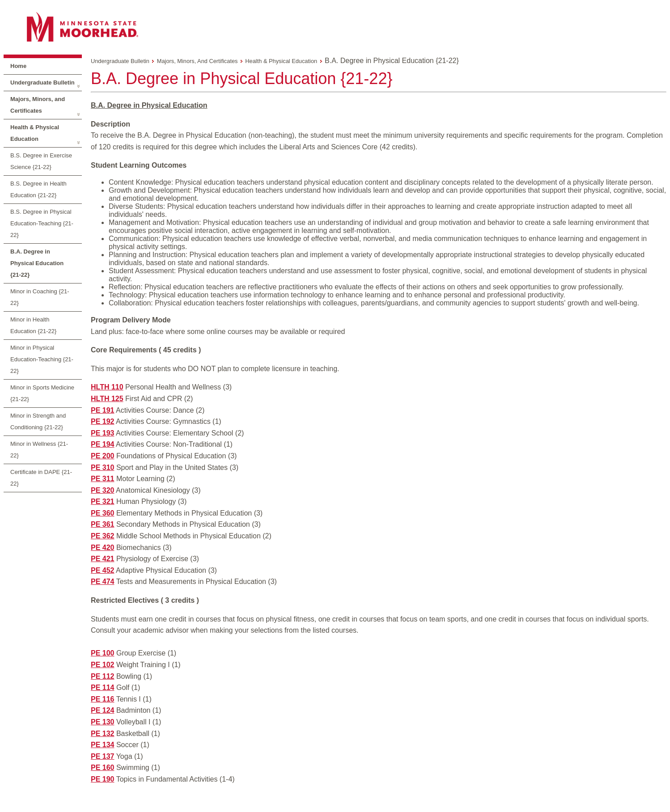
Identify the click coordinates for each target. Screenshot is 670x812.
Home (18, 66)
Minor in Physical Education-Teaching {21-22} (42, 359)
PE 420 (102, 548)
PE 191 (102, 410)
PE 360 (102, 513)
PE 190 (102, 779)
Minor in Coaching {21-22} (40, 297)
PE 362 (102, 536)
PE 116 (102, 699)
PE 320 (102, 490)
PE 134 (102, 745)
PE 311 (102, 479)
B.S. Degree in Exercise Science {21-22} (41, 161)
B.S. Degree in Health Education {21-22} (38, 189)
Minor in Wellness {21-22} (39, 450)
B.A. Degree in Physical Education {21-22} (37, 263)
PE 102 (102, 665)
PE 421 (102, 559)
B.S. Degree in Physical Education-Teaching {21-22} (42, 223)
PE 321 (102, 501)
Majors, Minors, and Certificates (38, 105)
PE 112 (102, 676)
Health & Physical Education (35, 133)
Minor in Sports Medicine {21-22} (42, 393)
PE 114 (102, 687)
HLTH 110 (107, 387)
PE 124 (102, 710)
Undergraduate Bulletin (42, 82)
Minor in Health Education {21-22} (33, 325)
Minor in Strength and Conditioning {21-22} (38, 421)
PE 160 (102, 768)
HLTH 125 (107, 399)
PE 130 (102, 722)
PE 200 (102, 456)
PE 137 (102, 756)
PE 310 (102, 467)
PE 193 (102, 433)
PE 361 (102, 524)
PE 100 (102, 653)
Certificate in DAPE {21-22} (41, 478)
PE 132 (102, 734)
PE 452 (102, 570)
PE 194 (102, 444)
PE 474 (102, 582)
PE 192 (102, 421)
